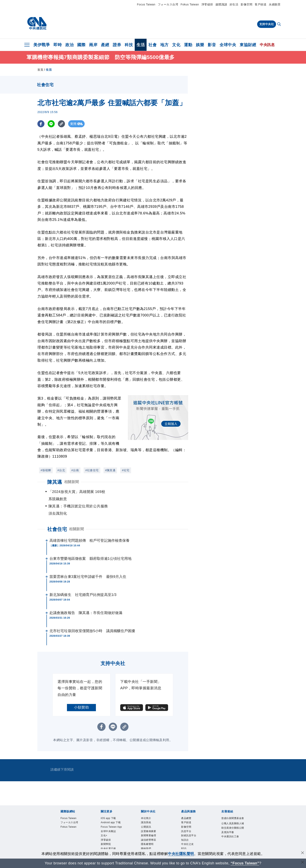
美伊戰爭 (42, 45)
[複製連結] (61, 124)
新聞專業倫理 (151, 825)
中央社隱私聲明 (181, 854)
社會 (152, 45)
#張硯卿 (46, 470)
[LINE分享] (51, 124)
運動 (188, 45)
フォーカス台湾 (168, 4)
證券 (117, 45)
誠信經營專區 (151, 830)
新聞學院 (107, 845)
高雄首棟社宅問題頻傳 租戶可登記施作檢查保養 (89, 526)
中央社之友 (189, 835)
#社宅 (126, 470)
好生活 (234, 4)
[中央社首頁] (37, 23)
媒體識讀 (221, 4)
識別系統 (148, 809)
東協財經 (248, 45)
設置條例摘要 (151, 820)
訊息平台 (188, 820)
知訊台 (186, 830)
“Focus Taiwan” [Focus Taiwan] (245, 863)
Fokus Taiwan (190, 4)
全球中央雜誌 (111, 830)
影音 (212, 45)
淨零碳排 (207, 4)
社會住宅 (57, 515)
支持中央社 (267, 24)
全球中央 (228, 45)
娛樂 (200, 45)
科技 (129, 45)
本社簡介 (148, 804)
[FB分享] (41, 124)
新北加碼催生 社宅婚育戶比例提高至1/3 (83, 580)
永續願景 (275, 4)
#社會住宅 (92, 470)
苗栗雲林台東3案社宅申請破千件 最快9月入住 (88, 562)
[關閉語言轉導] (303, 863)
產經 (105, 45)
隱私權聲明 (149, 835)
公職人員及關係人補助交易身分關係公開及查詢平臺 (233, 823)
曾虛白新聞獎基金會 (233, 807)
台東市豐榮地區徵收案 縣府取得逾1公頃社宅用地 (90, 544)
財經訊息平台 (191, 825)
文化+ (105, 835)
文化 (176, 45)
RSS (185, 840)
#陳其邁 (110, 470)
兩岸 (93, 45)
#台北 (61, 470)
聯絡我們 (148, 840)
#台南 (75, 470)
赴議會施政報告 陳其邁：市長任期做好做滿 (86, 598)
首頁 (40, 70)
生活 (141, 45)
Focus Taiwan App (111, 822)
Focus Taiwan (146, 4)
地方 (164, 45)
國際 (81, 45)
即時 (58, 45)
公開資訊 (148, 814)
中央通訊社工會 (233, 835)
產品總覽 (188, 804)
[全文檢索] (279, 24)
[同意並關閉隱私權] (303, 853)
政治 (69, 45)
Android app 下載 (112, 812)
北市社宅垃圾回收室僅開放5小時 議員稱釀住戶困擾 (92, 616)
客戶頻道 (261, 4)
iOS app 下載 (111, 804)
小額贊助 (81, 693)
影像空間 (246, 4)
